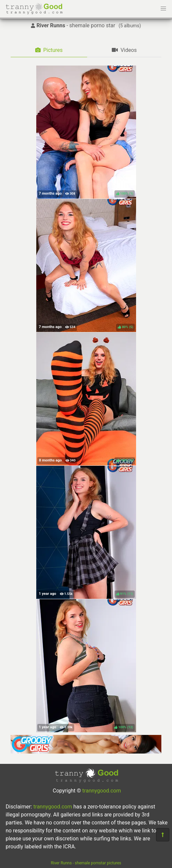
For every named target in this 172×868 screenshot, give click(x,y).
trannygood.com (101, 791)
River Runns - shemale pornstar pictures (86, 863)
